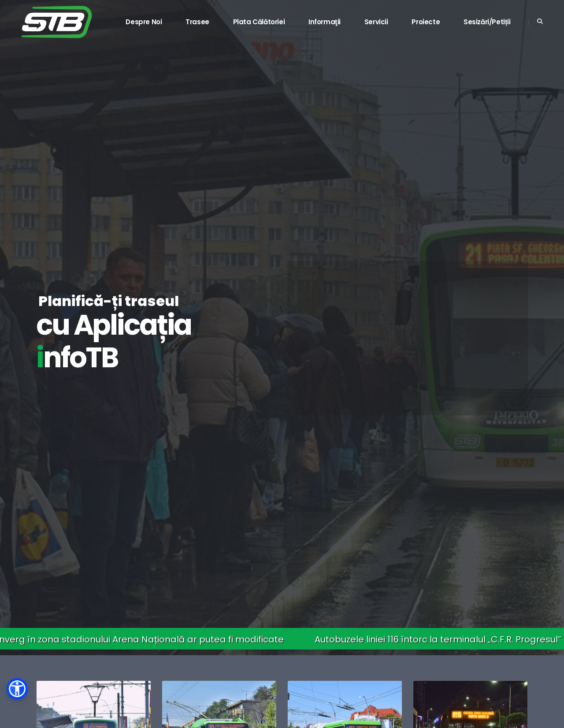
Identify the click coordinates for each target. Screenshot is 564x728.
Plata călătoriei (259, 22)
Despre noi (144, 22)
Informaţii (325, 22)
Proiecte (426, 22)
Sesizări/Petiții (487, 22)
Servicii (376, 22)
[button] (17, 689)
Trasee (197, 22)
